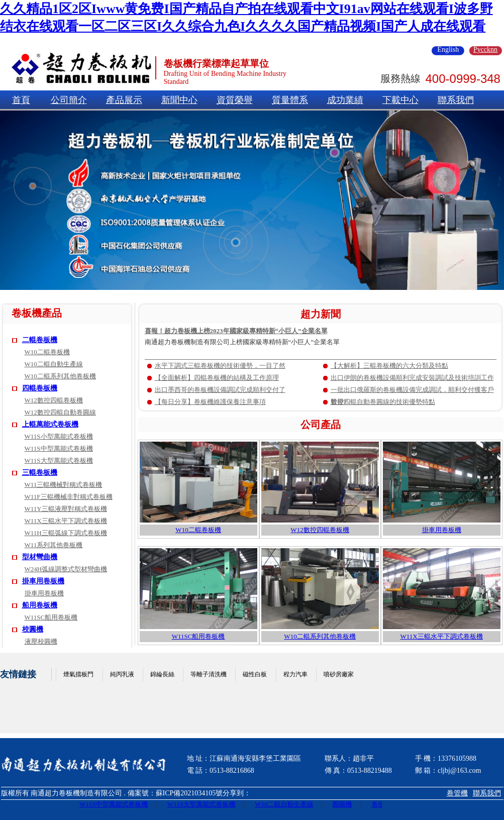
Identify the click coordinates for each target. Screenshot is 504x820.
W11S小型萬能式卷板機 (59, 436)
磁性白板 (255, 674)
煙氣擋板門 (78, 674)
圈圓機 (345, 804)
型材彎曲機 (40, 557)
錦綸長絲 (162, 674)
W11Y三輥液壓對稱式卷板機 (66, 509)
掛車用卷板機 (43, 581)
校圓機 (33, 629)
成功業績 (345, 100)
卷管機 (457, 793)
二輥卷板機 (40, 340)
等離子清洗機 (209, 674)
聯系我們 (456, 100)
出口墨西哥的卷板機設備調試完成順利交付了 (220, 390)
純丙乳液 (122, 674)
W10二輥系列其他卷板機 (60, 376)
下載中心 (400, 100)
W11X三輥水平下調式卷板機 (66, 521)
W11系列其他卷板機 (54, 545)
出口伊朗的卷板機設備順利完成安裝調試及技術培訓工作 (412, 378)
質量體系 (290, 100)
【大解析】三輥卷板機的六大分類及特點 (389, 366)
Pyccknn (485, 50)
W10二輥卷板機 (47, 352)
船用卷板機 (40, 605)
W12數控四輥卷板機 (54, 400)
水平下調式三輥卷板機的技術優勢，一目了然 (220, 366)
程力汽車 (295, 674)
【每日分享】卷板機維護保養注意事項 (210, 402)
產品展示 (124, 100)
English (448, 50)
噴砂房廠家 (339, 674)
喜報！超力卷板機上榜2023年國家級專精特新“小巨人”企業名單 (236, 331)
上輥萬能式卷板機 (50, 424)
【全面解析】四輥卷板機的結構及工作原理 (217, 378)
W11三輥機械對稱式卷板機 (64, 485)
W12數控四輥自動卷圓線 (60, 412)
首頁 (21, 100)
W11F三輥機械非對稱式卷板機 (69, 497)
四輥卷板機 (40, 388)
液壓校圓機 (41, 641)
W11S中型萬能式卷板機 (59, 448)
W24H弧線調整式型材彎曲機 (66, 569)
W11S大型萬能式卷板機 (59, 460)
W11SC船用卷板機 (51, 617)
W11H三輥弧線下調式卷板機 (66, 533)
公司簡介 (69, 100)
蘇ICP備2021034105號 (189, 793)
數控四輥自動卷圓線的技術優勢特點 (383, 402)
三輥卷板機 (40, 473)
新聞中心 (179, 100)
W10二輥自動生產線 (54, 364)
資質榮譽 (235, 100)
